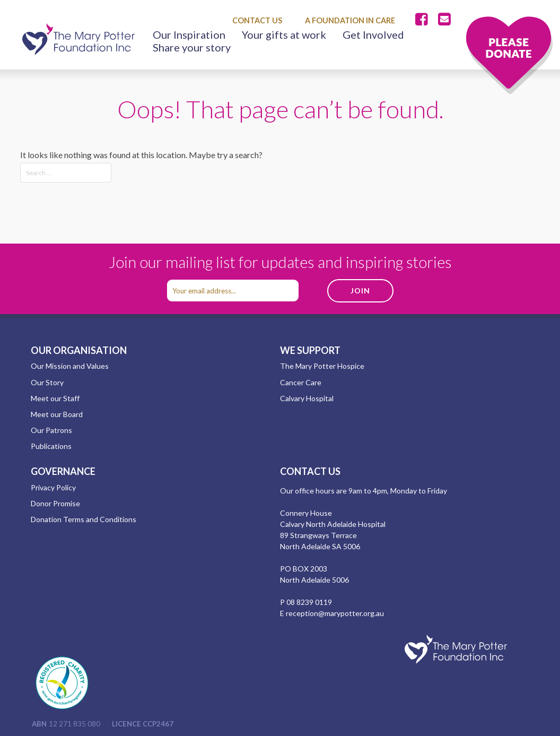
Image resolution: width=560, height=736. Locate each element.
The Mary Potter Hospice (322, 366)
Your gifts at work (284, 34)
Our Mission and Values (70, 366)
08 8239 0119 (309, 602)
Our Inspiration (189, 34)
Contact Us (257, 20)
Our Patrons (51, 430)
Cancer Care (301, 382)
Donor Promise (55, 503)
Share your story (192, 47)
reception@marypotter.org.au (335, 613)
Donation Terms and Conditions (84, 519)
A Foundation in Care (350, 20)
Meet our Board (57, 414)
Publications (51, 446)
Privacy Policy (53, 487)
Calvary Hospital (307, 398)
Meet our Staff (55, 398)
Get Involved (373, 34)
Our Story (47, 382)
